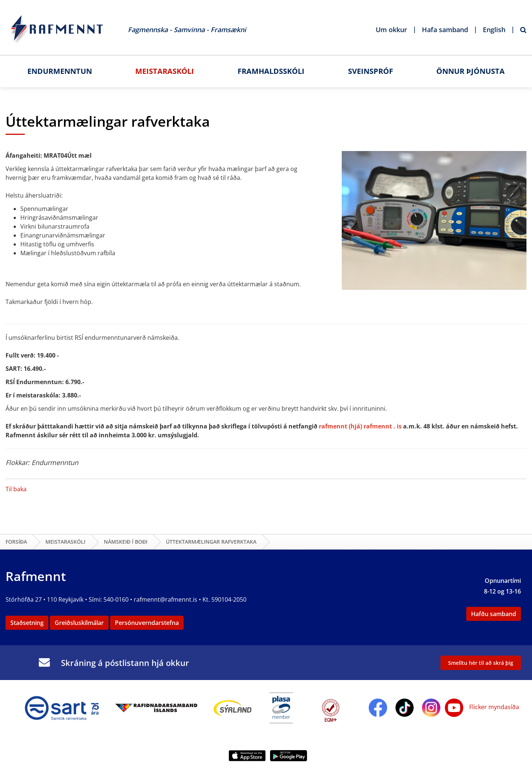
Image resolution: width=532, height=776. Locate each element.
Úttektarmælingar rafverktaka (211, 542)
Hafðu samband (494, 614)
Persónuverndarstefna (147, 623)
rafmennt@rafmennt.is (166, 599)
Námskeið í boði (126, 542)
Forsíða (16, 542)
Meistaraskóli (65, 542)
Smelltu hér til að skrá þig (481, 663)
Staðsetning (27, 623)
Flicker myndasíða (493, 707)
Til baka (16, 489)
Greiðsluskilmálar (79, 623)
